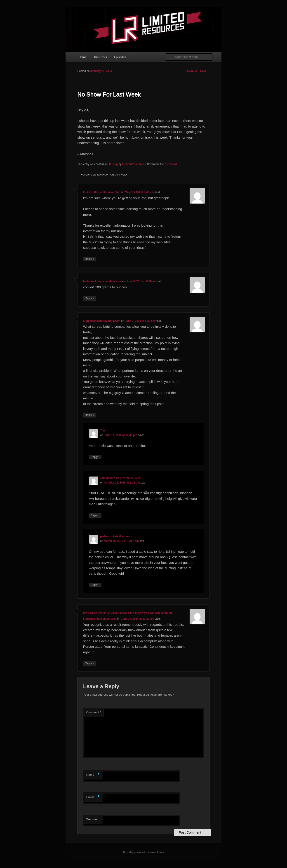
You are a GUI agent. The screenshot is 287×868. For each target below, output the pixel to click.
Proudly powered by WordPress (143, 852)
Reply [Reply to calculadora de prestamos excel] (95, 516)
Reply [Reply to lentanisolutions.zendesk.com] (89, 298)
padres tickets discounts (116, 536)
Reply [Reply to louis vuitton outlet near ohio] (89, 259)
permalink (171, 164)
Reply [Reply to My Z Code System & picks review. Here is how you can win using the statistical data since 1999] (89, 663)
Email (93, 797)
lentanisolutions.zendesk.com (102, 281)
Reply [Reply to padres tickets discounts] (95, 585)
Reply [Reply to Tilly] (95, 457)
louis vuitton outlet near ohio (102, 192)
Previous (189, 71)
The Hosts (100, 57)
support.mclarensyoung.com (102, 321)
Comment (94, 712)
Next (205, 71)
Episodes (120, 57)
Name (93, 775)
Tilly (103, 431)
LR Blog (113, 164)
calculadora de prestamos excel (121, 478)
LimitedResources (134, 164)
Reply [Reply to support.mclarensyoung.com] (89, 415)
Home (83, 57)
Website (92, 819)
